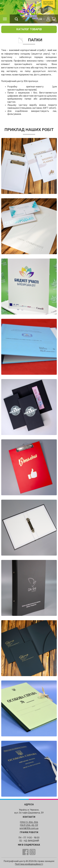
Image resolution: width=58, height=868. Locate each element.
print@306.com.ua (29, 828)
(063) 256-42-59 (29, 825)
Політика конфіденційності (29, 864)
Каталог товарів (29, 29)
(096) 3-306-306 (29, 822)
